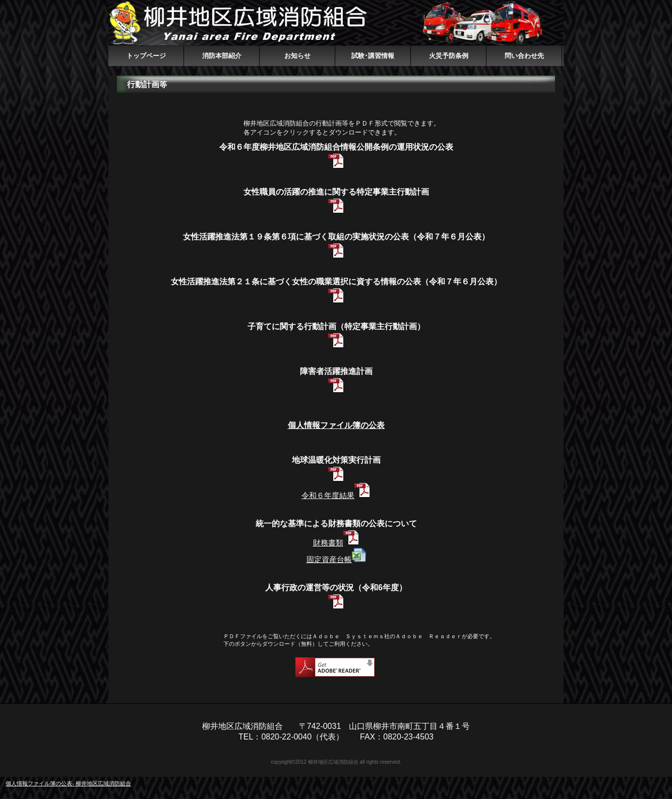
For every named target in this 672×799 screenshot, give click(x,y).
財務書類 (328, 543)
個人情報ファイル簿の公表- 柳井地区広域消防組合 (68, 783)
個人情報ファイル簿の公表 (336, 425)
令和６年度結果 (328, 495)
